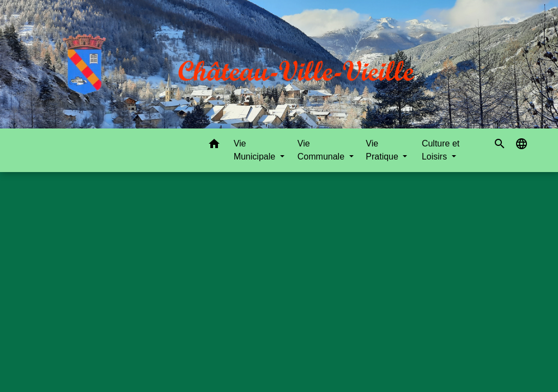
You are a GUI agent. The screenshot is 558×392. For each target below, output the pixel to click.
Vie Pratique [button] (383, 150)
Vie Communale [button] (322, 150)
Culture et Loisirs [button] (441, 150)
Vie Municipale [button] (256, 150)
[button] (214, 146)
